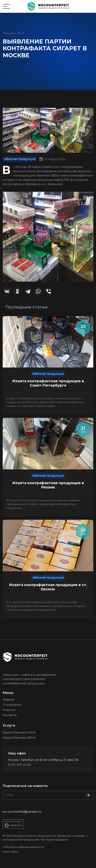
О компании (12, 705)
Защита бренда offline (19, 738)
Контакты (10, 715)
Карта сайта (10, 852)
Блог (21, 33)
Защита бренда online (19, 732)
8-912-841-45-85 (19, 765)
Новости (9, 710)
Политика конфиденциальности (23, 847)
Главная (9, 33)
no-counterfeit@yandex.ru (22, 812)
